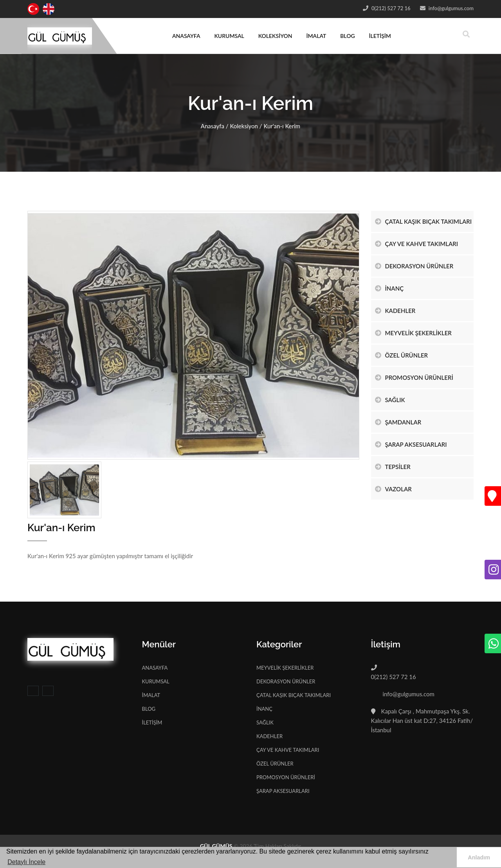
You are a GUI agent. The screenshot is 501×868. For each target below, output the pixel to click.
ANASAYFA (186, 36)
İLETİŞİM (380, 36)
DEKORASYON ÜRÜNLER (414, 266)
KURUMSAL (229, 36)
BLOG (347, 36)
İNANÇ (389, 288)
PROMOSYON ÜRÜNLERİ (414, 377)
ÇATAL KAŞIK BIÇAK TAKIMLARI (424, 221)
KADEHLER (395, 311)
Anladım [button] (479, 857)
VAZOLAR (393, 489)
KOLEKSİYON (275, 36)
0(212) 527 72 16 (390, 8)
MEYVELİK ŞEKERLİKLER (413, 333)
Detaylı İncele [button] (26, 862)
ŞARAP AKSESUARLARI (411, 444)
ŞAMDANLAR (398, 422)
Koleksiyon (244, 126)
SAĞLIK (390, 400)
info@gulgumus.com (451, 8)
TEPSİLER (393, 467)
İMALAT (316, 36)
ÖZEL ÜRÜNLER (402, 355)
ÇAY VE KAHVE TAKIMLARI (417, 244)
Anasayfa (213, 126)
